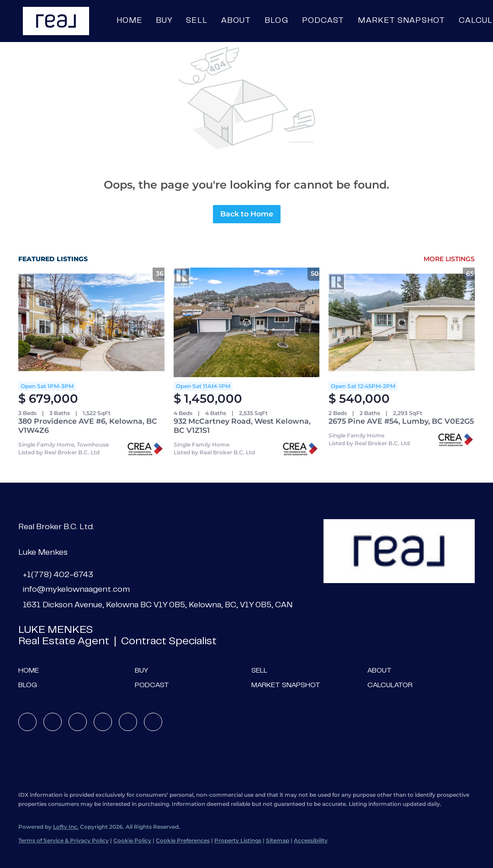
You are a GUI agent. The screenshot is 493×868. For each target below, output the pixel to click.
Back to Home (247, 214)
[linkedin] (53, 722)
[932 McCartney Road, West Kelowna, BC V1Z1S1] (247, 322)
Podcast (323, 21)
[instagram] (103, 722)
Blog (276, 21)
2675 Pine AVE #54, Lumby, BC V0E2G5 (401, 421)
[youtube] (128, 722)
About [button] (236, 21)
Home (129, 21)
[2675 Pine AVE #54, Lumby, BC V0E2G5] (402, 322)
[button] (56, 21)
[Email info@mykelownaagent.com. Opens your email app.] (74, 590)
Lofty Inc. (66, 827)
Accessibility (311, 840)
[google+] (153, 722)
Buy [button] (164, 21)
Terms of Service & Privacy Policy (64, 840)
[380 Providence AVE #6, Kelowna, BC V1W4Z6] (91, 322)
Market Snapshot (401, 21)
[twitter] (78, 722)
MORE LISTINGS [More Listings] (449, 259)
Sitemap (278, 840)
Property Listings (238, 840)
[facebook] (27, 722)
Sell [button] (196, 21)
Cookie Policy (132, 840)
